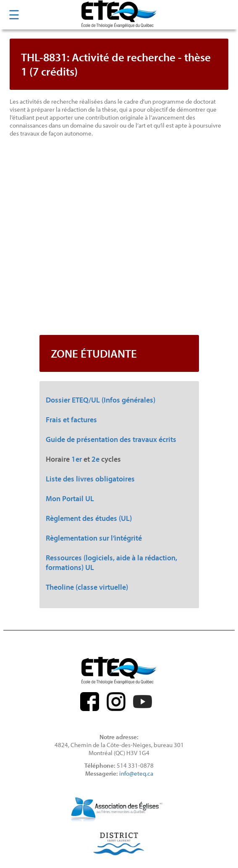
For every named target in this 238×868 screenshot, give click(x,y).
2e (95, 459)
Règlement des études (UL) (89, 518)
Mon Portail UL (70, 498)
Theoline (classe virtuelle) (87, 587)
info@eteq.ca (136, 773)
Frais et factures (71, 420)
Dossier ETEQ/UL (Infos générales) (101, 400)
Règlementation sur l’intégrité (94, 538)
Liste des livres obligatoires (90, 479)
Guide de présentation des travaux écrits (111, 439)
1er (77, 459)
